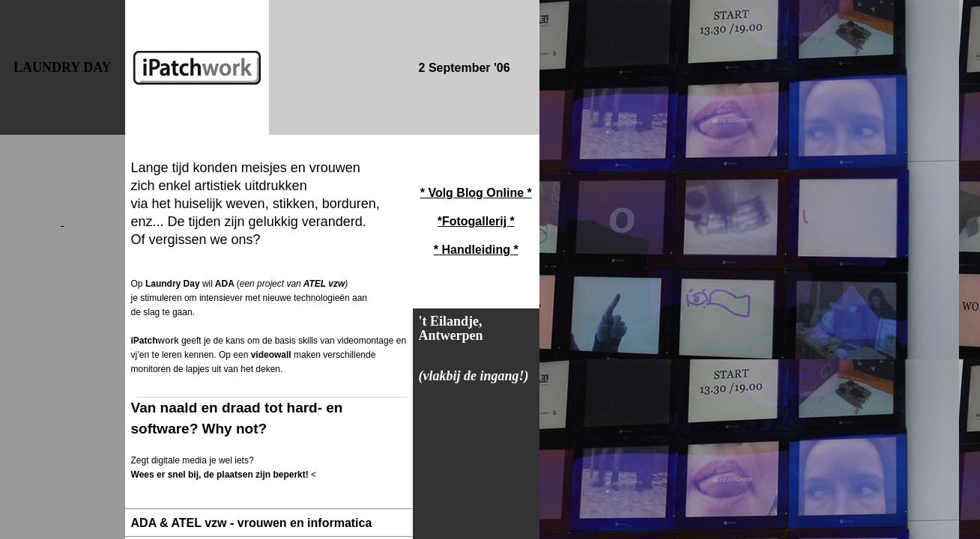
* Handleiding (474, 250)
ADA (225, 284)
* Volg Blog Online (474, 193)
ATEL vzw (323, 284)
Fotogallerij (476, 221)
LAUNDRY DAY (63, 67)
